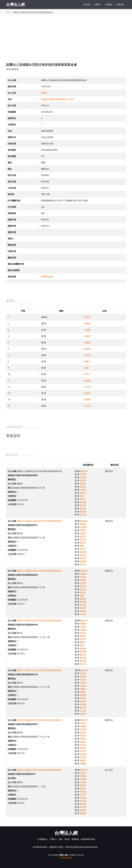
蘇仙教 (83, 698)
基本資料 (87, 4)
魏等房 (88, 317)
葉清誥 (88, 343)
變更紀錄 (120, 4)
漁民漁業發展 (12, 69)
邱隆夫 (83, 633)
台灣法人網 (15, 4)
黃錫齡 (83, 764)
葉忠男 (88, 393)
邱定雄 (88, 355)
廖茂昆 (88, 349)
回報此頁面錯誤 (66, 858)
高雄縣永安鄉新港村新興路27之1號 (57, 99)
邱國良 (88, 336)
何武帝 (83, 680)
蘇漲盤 (88, 381)
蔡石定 (88, 387)
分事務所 (109, 4)
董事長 (44, 93)
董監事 (98, 4)
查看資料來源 (47, 277)
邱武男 (83, 757)
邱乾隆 (88, 330)
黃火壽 (88, 406)
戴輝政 (83, 599)
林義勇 (88, 400)
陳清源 (83, 742)
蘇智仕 (88, 362)
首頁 (8, 12)
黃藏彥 (88, 324)
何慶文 (83, 683)
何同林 (83, 527)
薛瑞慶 (83, 704)
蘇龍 (86, 368)
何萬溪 (83, 677)
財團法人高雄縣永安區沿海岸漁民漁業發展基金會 (39, 521)
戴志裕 (83, 708)
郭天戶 (88, 374)
